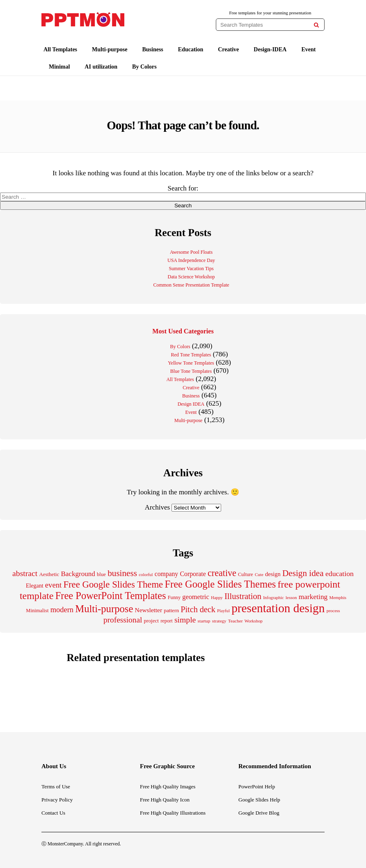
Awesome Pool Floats (191, 252)
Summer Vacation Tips (191, 269)
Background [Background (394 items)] (78, 574)
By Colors (144, 67)
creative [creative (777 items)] (222, 573)
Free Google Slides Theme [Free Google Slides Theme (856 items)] (113, 584)
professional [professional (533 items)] (123, 620)
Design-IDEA (270, 49)
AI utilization (101, 67)
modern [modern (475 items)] (62, 610)
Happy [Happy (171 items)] (217, 597)
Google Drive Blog (259, 813)
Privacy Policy (57, 800)
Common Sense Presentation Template (191, 285)
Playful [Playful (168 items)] (223, 611)
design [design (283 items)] (273, 574)
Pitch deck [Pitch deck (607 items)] (198, 609)
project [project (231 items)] (151, 621)
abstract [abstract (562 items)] (25, 573)
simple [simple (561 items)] (185, 620)
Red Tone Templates (191, 355)
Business (152, 49)
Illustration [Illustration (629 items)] (243, 596)
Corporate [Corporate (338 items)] (193, 574)
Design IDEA (191, 404)
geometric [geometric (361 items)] (196, 597)
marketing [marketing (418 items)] (313, 597)
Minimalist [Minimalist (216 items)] (37, 611)
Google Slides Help (259, 800)
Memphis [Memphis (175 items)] (338, 597)
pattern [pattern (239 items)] (171, 610)
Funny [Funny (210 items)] (174, 597)
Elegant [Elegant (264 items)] (35, 586)
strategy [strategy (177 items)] (219, 621)
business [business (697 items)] (122, 573)
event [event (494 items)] (53, 585)
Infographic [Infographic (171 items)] (273, 597)
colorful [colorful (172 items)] (146, 574)
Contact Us (53, 813)
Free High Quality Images (168, 786)
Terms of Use (56, 786)
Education (191, 49)
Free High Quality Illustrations (173, 813)
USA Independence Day (191, 260)
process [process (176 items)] (333, 611)
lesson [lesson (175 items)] (291, 597)
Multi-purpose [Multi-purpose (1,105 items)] (104, 609)
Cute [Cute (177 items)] (259, 574)
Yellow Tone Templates (191, 363)
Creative (228, 49)
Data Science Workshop (191, 277)
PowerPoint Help (257, 786)
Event (308, 49)
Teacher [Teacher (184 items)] (236, 621)
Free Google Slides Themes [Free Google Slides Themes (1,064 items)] (220, 584)
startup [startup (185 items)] (204, 621)
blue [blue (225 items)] (101, 574)
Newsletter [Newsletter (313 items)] (149, 610)
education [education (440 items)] (340, 574)
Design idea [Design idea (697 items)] (303, 573)
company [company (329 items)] (166, 574)
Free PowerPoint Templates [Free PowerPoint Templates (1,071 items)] (111, 596)
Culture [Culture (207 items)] (246, 574)
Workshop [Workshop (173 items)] (254, 621)
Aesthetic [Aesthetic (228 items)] (49, 574)
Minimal (59, 67)
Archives (157, 507)
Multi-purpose (110, 49)
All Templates (60, 49)
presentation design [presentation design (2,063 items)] (278, 608)
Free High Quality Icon (165, 800)
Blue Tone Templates (191, 371)
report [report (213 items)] (167, 621)
